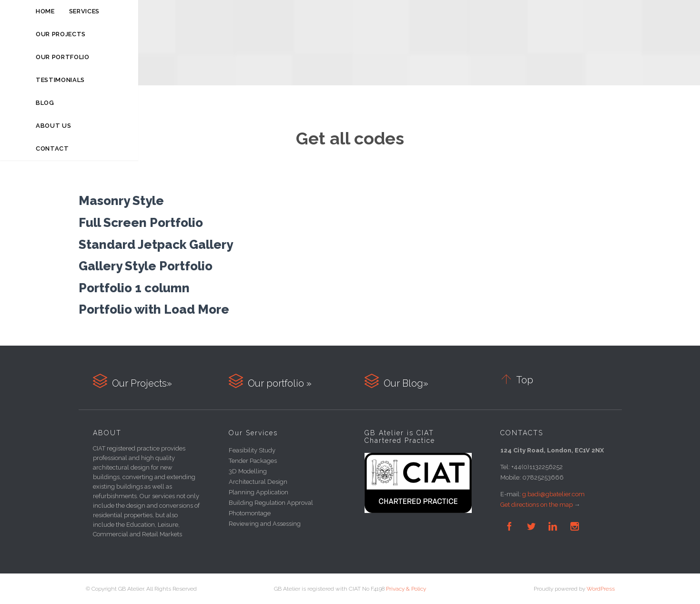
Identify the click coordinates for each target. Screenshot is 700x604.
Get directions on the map (537, 505)
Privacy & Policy (406, 589)
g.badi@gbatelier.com (553, 494)
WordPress (601, 589)
